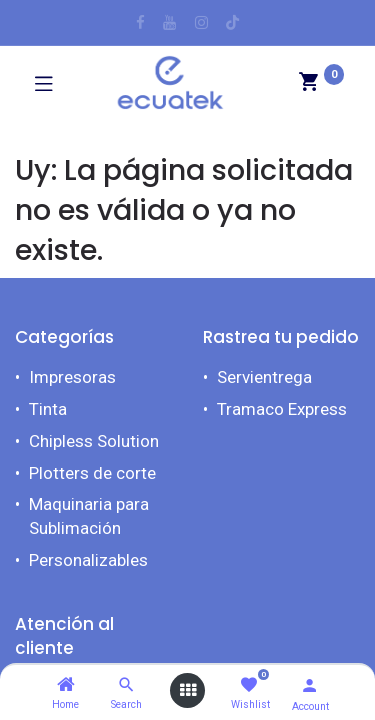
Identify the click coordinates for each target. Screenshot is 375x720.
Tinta (48, 409)
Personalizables (88, 560)
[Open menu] (188, 690)
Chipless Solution (94, 441)
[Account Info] (309, 685)
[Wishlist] (248, 685)
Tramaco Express (282, 409)
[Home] (66, 685)
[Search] (126, 685)
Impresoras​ (72, 377)
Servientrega (264, 377)
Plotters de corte (92, 473)
